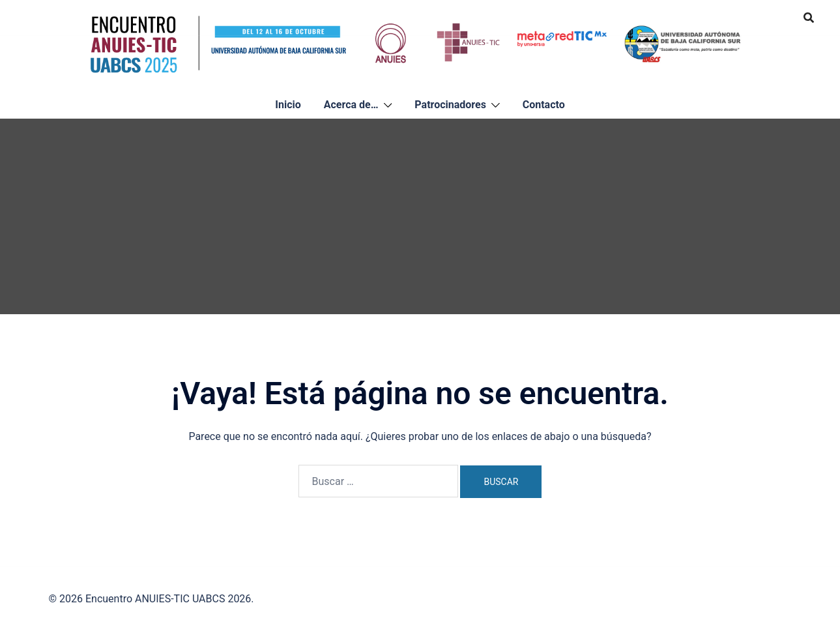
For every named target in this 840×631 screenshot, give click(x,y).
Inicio (288, 105)
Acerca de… (351, 105)
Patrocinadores (450, 105)
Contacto (544, 105)
